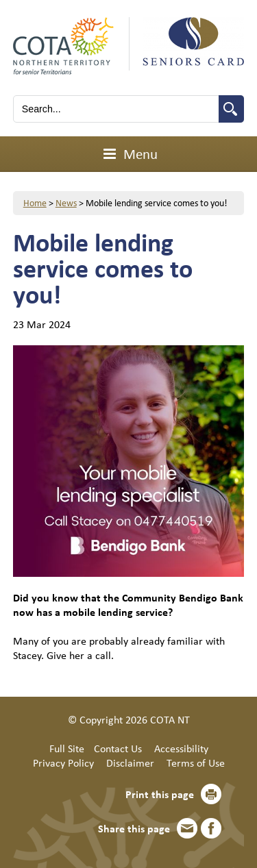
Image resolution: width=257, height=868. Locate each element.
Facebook (211, 828)
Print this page (160, 794)
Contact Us (118, 748)
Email (187, 828)
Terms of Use (196, 762)
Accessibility (181, 748)
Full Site (67, 748)
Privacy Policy (63, 762)
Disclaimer (130, 762)
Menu (128, 153)
